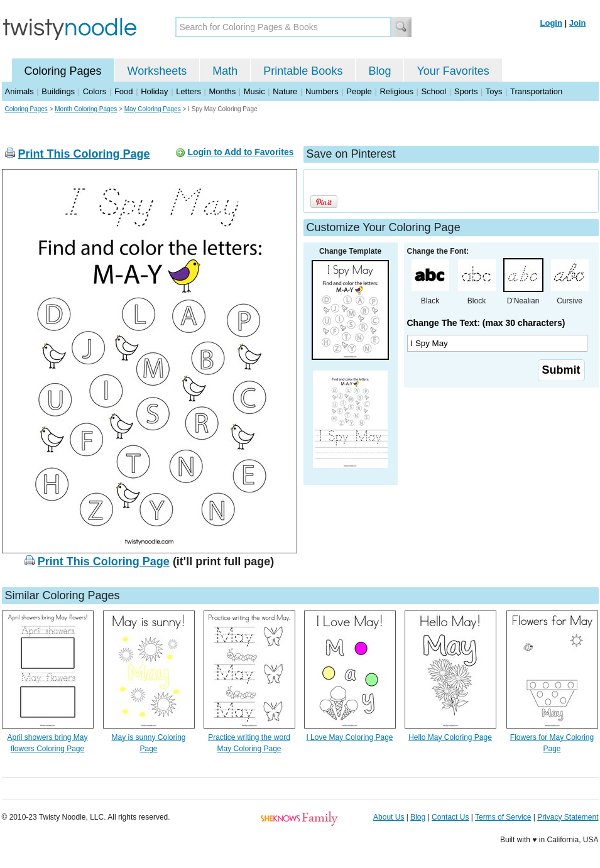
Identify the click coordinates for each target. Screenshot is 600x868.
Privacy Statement (568, 817)
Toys (494, 91)
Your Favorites (453, 71)
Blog (379, 71)
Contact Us (450, 817)
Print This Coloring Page (84, 154)
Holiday (154, 91)
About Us (389, 817)
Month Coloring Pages (86, 109)
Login (551, 23)
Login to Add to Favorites (240, 152)
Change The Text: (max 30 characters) (486, 323)
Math (225, 71)
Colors (95, 91)
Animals (19, 91)
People (359, 91)
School (434, 91)
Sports (466, 91)
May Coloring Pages (153, 109)
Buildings (58, 91)
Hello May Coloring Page (450, 737)
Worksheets (157, 71)
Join (578, 23)
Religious (396, 91)
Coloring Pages (63, 71)
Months (223, 91)
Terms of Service (503, 817)
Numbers (322, 91)
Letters (188, 91)
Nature (285, 91)
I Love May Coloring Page (349, 737)
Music (254, 91)
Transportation (536, 91)
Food (124, 91)
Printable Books (303, 71)
